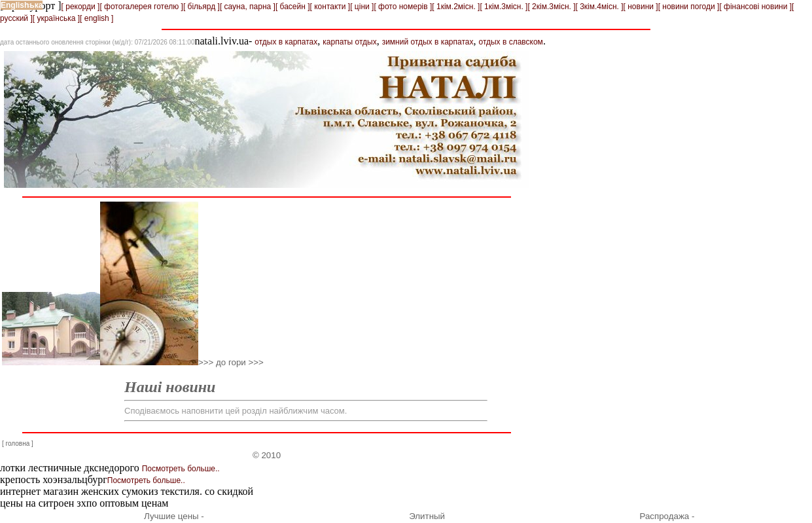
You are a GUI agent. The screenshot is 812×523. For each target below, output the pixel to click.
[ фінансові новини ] (755, 7)
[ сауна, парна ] (248, 7)
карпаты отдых (349, 42)
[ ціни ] (362, 7)
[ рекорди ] (81, 7)
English (15, 5)
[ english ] (97, 18)
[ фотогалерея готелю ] (141, 7)
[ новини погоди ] (689, 7)
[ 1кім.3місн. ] (503, 7)
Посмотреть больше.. (181, 469)
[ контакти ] (330, 7)
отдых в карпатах (286, 42)
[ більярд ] (202, 7)
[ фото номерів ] (403, 7)
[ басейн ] (293, 7)
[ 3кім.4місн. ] (600, 7)
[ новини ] (641, 7)
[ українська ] (56, 18)
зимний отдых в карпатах (428, 42)
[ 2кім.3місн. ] (551, 7)
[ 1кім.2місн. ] (456, 7)
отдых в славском (510, 42)
